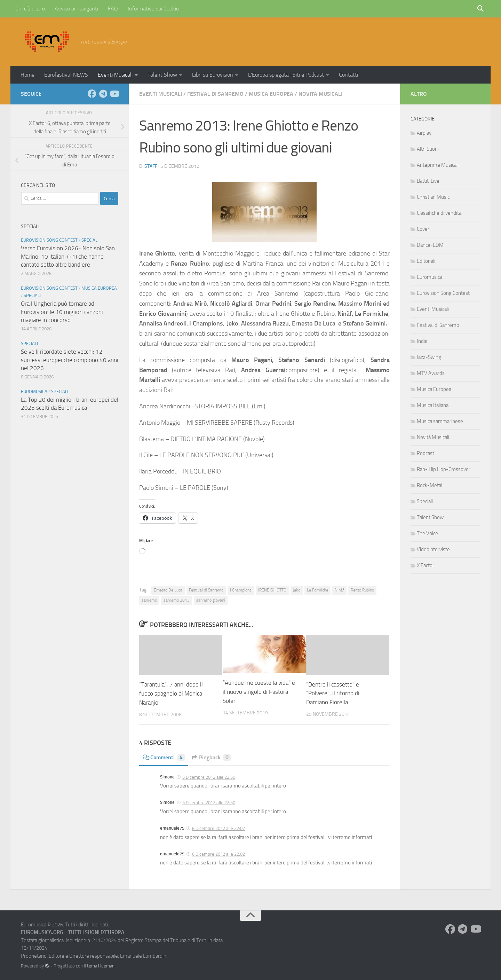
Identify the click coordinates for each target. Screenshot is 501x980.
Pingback (211, 757)
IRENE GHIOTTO (272, 590)
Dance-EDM (430, 245)
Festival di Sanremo (215, 94)
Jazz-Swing (429, 357)
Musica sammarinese (440, 421)
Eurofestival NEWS (66, 75)
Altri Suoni (428, 149)
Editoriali (426, 261)
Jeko (297, 590)
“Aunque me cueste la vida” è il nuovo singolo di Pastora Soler (259, 692)
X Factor (426, 565)
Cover (423, 229)
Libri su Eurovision (213, 75)
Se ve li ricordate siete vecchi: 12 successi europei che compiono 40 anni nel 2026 (70, 360)
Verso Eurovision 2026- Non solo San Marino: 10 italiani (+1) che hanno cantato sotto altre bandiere (68, 256)
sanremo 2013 (177, 600)
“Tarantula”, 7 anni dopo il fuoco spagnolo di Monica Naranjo (171, 693)
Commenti (164, 757)
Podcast (426, 453)
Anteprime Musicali (438, 165)
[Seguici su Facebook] (92, 94)
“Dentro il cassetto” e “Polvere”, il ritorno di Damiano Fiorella (333, 693)
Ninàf (339, 590)
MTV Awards (431, 373)
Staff (151, 166)
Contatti (348, 75)
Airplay (424, 133)
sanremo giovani (211, 600)
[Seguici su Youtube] (114, 94)
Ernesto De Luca (168, 590)
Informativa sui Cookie (153, 9)
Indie (422, 341)
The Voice (427, 533)
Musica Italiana (433, 405)
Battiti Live (428, 181)
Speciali (90, 240)
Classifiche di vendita (439, 213)
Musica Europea (271, 94)
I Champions (241, 590)
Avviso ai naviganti (76, 9)
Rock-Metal (430, 485)
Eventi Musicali (115, 75)
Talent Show (162, 75)
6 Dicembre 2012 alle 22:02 (218, 828)
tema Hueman (101, 966)
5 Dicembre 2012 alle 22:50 (209, 777)
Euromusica (34, 391)
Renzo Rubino (362, 590)
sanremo (149, 600)
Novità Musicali (320, 94)
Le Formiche (317, 590)
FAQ (113, 9)
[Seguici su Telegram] (103, 94)
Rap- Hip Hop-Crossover (444, 469)
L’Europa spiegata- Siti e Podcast (286, 75)
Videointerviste (433, 549)
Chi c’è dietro (30, 9)
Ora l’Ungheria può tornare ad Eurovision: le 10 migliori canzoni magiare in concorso (62, 312)
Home (27, 75)
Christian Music (433, 197)
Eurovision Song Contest (49, 240)
